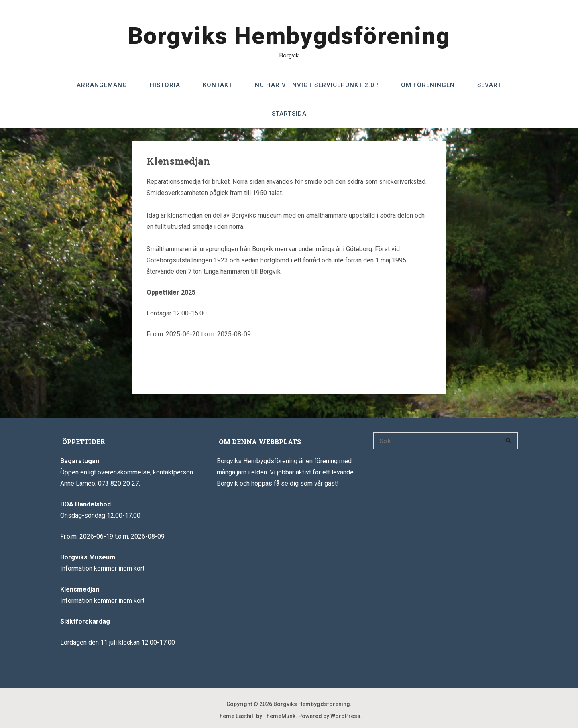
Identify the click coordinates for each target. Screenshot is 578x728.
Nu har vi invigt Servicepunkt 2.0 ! (317, 85)
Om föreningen (428, 85)
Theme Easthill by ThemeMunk (256, 716)
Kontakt (218, 85)
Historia (165, 85)
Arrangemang (102, 85)
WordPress (345, 716)
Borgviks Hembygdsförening (289, 36)
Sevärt (489, 85)
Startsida (289, 114)
